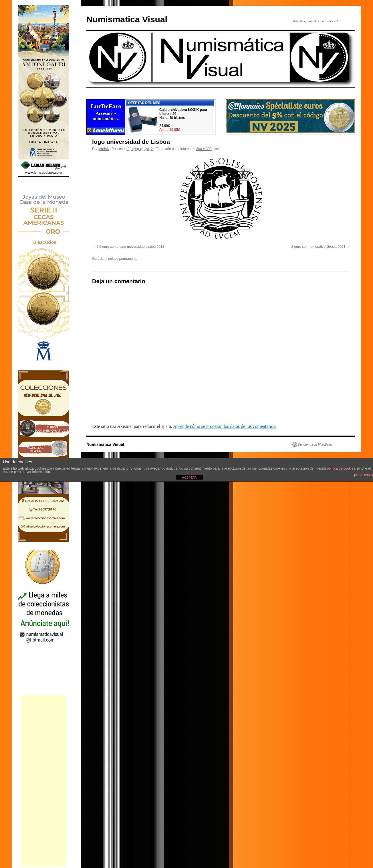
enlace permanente (123, 259)
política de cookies (341, 468)
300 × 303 (204, 149)
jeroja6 (104, 149)
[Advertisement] (43, 781)
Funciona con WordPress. (316, 444)
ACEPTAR (189, 478)
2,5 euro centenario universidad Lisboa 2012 (130, 247)
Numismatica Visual (127, 19)
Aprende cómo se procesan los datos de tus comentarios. (225, 426)
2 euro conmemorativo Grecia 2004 (318, 247)
